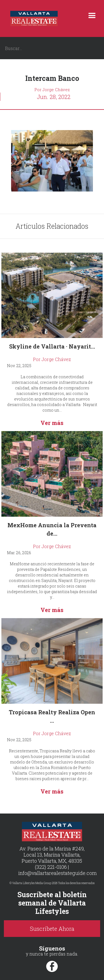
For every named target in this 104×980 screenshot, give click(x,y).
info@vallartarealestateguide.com (58, 873)
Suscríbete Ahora (52, 929)
